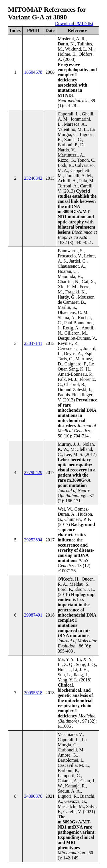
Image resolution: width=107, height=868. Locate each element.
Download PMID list (74, 24)
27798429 (33, 472)
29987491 (33, 615)
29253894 (33, 540)
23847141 (33, 343)
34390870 (33, 796)
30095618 (33, 693)
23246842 (33, 178)
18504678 (33, 72)
